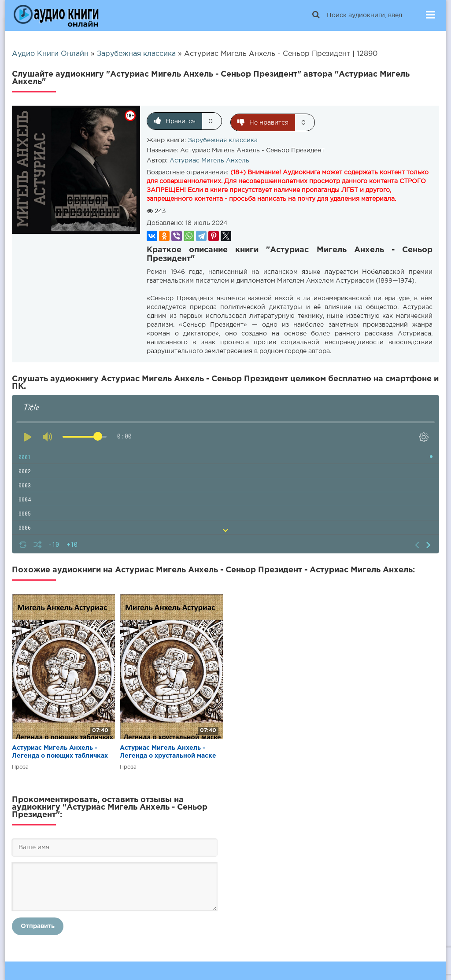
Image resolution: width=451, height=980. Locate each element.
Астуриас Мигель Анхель (209, 159)
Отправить (38, 925)
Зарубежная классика (223, 139)
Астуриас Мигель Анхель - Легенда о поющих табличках (60, 751)
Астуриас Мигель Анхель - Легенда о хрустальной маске (168, 751)
